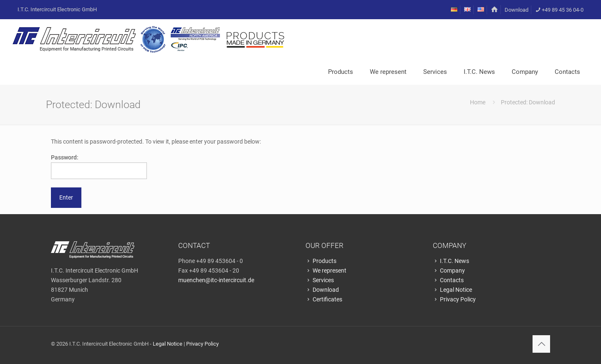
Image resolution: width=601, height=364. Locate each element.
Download (516, 10)
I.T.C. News (451, 261)
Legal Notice (452, 290)
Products (321, 261)
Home (478, 102)
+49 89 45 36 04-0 (559, 10)
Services (320, 280)
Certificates (324, 299)
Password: (99, 167)
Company (449, 270)
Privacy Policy (454, 299)
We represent (326, 270)
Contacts (448, 280)
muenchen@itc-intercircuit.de (216, 280)
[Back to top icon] (541, 344)
